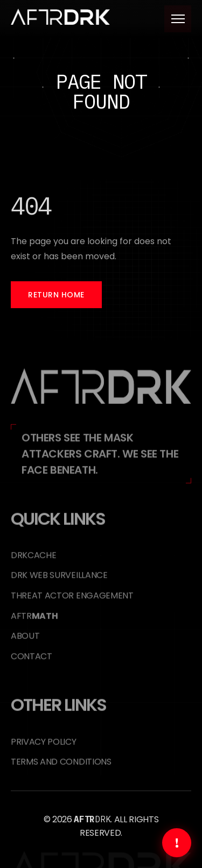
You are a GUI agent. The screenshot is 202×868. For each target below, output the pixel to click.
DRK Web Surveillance (59, 581)
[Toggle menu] (178, 19)
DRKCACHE (33, 561)
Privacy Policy (44, 747)
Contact (32, 662)
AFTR (34, 621)
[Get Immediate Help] (177, 843)
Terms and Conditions (61, 767)
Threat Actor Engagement (72, 601)
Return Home (56, 295)
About (25, 641)
